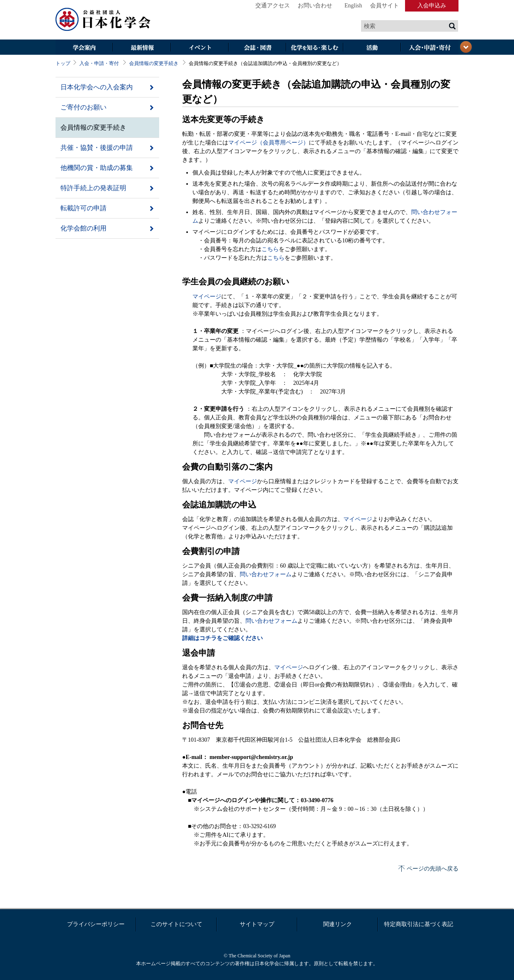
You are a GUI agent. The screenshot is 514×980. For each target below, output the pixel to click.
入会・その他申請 (430, 48)
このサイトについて (176, 924)
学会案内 (84, 48)
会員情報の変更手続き (154, 63)
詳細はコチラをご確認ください (222, 638)
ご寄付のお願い (83, 107)
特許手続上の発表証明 (93, 188)
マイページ (207, 297)
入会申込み (432, 6)
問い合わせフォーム (266, 574)
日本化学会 (103, 20)
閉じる (466, 47)
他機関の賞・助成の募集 (97, 168)
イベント (199, 48)
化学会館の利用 (83, 228)
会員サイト (384, 6)
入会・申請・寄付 (99, 63)
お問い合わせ (315, 6)
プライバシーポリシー (96, 924)
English (353, 6)
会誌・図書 (257, 48)
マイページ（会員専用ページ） (269, 143)
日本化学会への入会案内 (97, 87)
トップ (63, 63)
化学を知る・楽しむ (315, 48)
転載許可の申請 (83, 208)
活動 (372, 48)
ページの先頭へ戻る (433, 869)
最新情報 (142, 48)
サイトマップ (257, 924)
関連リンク (338, 924)
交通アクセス (273, 6)
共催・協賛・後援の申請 (97, 148)
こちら (270, 249)
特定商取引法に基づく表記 (419, 924)
